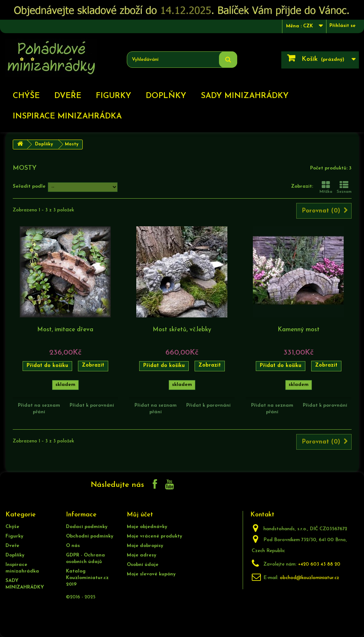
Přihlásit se (343, 26)
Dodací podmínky (87, 527)
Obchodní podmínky (90, 536)
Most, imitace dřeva (65, 330)
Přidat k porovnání (92, 405)
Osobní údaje (143, 565)
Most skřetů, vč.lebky (182, 330)
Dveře (68, 96)
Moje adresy (142, 555)
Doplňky (166, 96)
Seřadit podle (29, 186)
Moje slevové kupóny (151, 574)
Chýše (26, 96)
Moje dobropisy (145, 546)
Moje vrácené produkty (154, 536)
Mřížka (326, 187)
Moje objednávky (147, 527)
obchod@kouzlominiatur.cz (310, 578)
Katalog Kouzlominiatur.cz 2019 (87, 578)
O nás (73, 546)
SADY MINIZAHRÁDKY (245, 96)
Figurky (113, 96)
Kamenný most (299, 330)
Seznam (344, 187)
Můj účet (140, 515)
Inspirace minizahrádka (67, 116)
